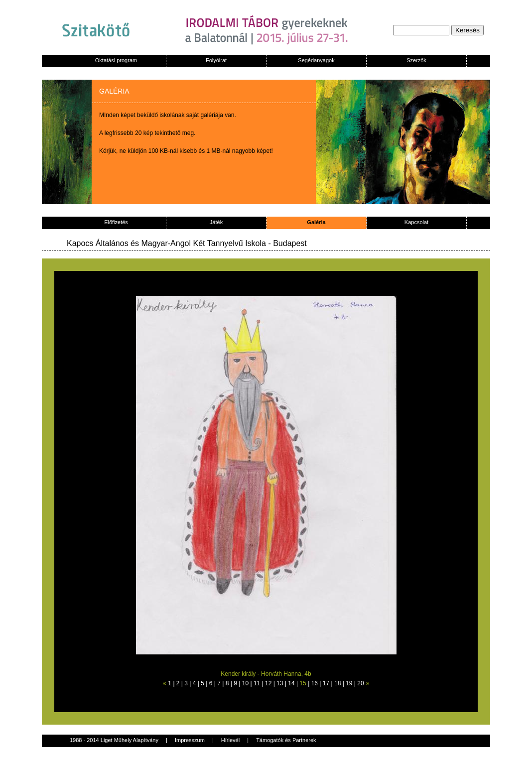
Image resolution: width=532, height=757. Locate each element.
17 (326, 683)
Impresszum (190, 740)
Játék (216, 222)
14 (291, 683)
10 (245, 683)
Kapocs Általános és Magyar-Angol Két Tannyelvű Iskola (166, 243)
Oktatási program (116, 60)
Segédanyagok (316, 60)
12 (268, 683)
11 (257, 683)
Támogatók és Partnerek (286, 740)
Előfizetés (116, 222)
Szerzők (416, 60)
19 (349, 683)
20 (360, 683)
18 (337, 683)
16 (315, 683)
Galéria (316, 222)
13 (280, 683)
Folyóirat (216, 60)
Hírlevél (230, 740)
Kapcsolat (416, 222)
